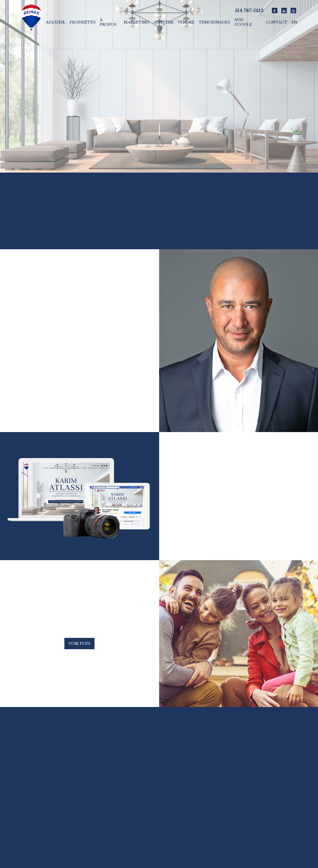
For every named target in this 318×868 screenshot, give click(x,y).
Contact (277, 22)
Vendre (186, 22)
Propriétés (83, 22)
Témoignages (214, 22)
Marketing (137, 22)
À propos (108, 22)
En (294, 22)
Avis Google (243, 22)
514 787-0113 (249, 11)
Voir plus (79, 644)
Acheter (164, 22)
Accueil (56, 22)
